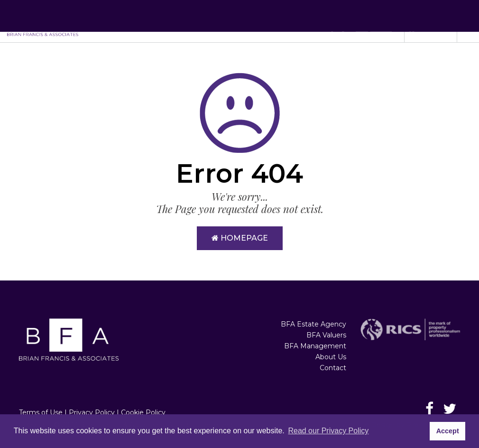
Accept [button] (448, 431)
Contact (333, 368)
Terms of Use (41, 412)
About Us (331, 357)
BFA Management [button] (331, 21)
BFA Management (315, 346)
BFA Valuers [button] (265, 21)
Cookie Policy (143, 412)
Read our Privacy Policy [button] (328, 431)
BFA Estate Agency (313, 324)
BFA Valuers (326, 335)
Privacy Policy (92, 412)
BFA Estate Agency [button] (195, 21)
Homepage (240, 238)
